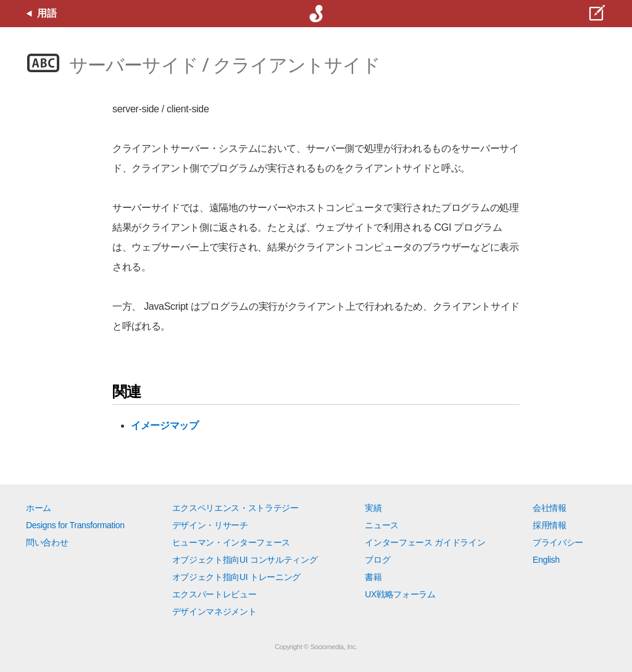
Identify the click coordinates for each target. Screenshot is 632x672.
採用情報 (550, 525)
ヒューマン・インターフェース (231, 542)
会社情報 (550, 508)
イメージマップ (165, 425)
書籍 (373, 577)
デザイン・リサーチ (210, 525)
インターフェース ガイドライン (425, 542)
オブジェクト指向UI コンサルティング (245, 560)
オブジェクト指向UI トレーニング (236, 577)
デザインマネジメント (214, 612)
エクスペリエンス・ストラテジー (235, 508)
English (546, 560)
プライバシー (558, 542)
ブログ (377, 560)
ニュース (382, 525)
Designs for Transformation (75, 525)
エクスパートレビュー (214, 594)
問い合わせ (47, 542)
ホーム (39, 508)
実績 (373, 508)
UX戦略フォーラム (400, 594)
